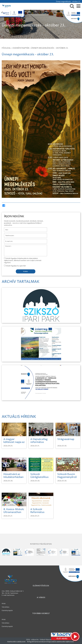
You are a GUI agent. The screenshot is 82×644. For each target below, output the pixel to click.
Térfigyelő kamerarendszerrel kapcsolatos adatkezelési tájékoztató (50, 642)
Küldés (26, 271)
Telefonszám (8, 234)
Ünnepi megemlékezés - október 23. (50, 48)
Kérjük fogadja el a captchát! (15, 266)
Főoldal (6, 48)
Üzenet (7, 246)
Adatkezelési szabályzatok (16, 642)
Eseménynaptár (21, 48)
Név (6, 229)
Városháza (5, 607)
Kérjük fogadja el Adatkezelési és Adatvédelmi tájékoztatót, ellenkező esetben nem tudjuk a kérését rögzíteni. (23, 261)
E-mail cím (8, 240)
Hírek (4, 604)
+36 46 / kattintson (11, 593)
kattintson (11, 595)
